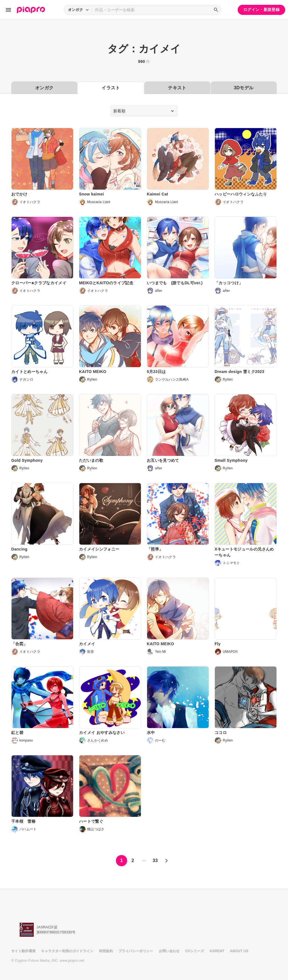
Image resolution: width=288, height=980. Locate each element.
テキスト (177, 88)
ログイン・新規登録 (261, 10)
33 (155, 860)
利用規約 (106, 951)
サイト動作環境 (23, 951)
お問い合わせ (169, 951)
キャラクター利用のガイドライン (67, 951)
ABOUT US (239, 951)
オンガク (44, 88)
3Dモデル (244, 88)
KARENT (217, 951)
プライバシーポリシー (136, 951)
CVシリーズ (195, 951)
